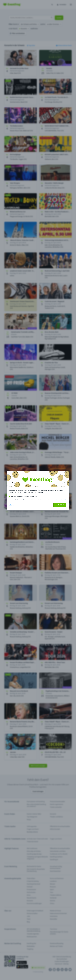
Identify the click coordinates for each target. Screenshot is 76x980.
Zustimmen (60, 505)
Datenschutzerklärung (61, 499)
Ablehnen (12, 505)
